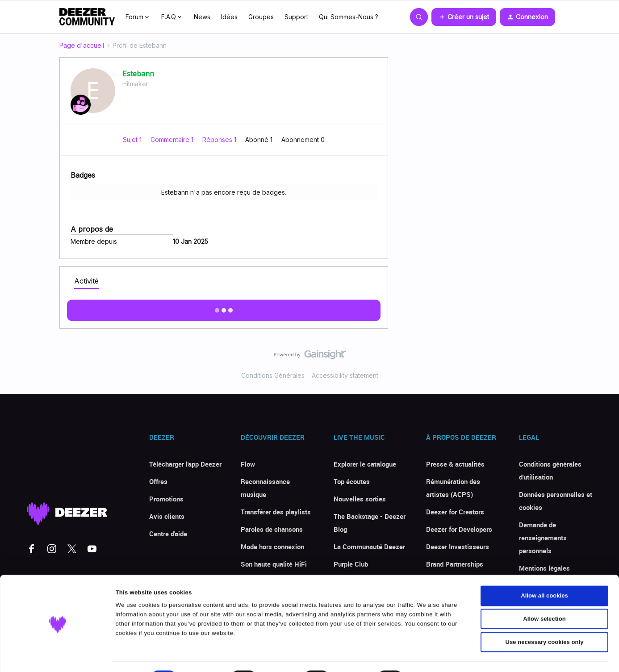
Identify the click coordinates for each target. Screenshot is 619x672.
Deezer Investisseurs (458, 547)
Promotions (166, 499)
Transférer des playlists (276, 512)
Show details (436, 655)
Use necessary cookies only (545, 619)
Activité (86, 281)
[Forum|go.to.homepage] (87, 17)
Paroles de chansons (272, 529)
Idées (229, 17)
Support (296, 17)
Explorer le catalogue (365, 464)
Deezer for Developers (459, 529)
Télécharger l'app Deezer (185, 464)
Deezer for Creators (455, 512)
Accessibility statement (345, 375)
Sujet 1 (133, 140)
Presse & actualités (455, 464)
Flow (248, 464)
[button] (464, 17)
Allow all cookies (544, 573)
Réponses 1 (220, 140)
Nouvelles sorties (360, 499)
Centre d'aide (168, 534)
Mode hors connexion (272, 547)
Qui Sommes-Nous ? (349, 17)
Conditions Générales (273, 375)
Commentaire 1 (173, 140)
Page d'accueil (82, 45)
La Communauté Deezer (369, 547)
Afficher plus (224, 308)
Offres (158, 481)
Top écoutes (352, 481)
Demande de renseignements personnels (543, 538)
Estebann (138, 74)
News (202, 17)
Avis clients (167, 516)
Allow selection (544, 596)
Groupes (261, 17)
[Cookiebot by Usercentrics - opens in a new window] (58, 655)
